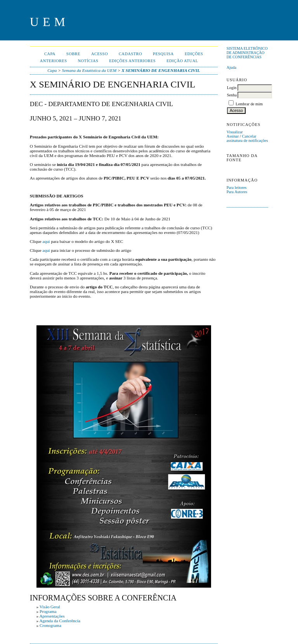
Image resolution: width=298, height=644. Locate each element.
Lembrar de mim (249, 104)
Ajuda (231, 67)
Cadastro (130, 54)
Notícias (88, 61)
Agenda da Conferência (60, 621)
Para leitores (237, 188)
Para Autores (237, 192)
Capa (50, 54)
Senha (232, 95)
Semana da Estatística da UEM (89, 70)
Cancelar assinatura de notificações (247, 138)
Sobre (73, 54)
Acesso (100, 54)
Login (232, 88)
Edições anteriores (132, 61)
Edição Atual (182, 61)
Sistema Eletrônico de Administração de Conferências (247, 53)
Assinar (233, 136)
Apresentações (52, 616)
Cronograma (50, 625)
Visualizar (235, 132)
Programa (48, 611)
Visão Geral (50, 607)
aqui (46, 241)
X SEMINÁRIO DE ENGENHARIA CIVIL (161, 70)
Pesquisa (163, 54)
